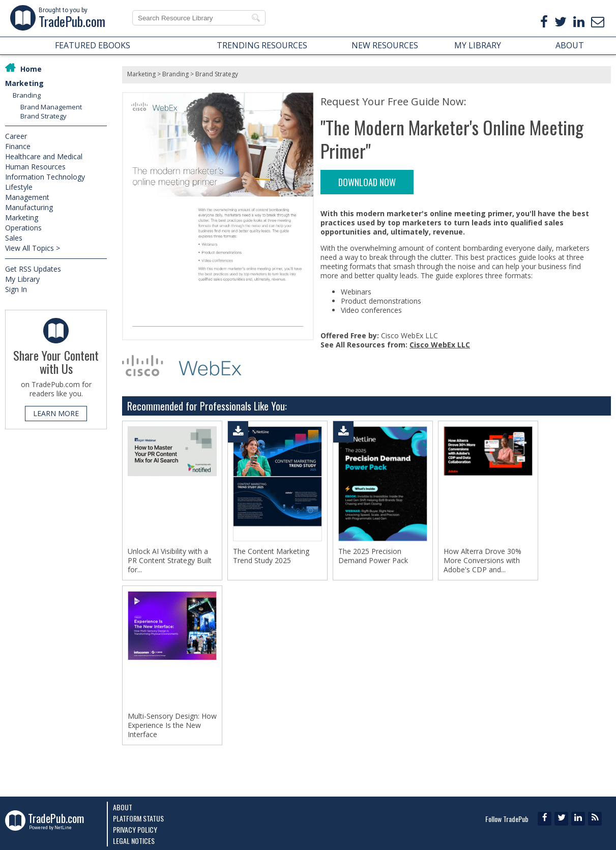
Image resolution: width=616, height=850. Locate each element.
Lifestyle (19, 187)
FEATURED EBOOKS (93, 45)
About (123, 807)
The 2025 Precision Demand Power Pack (373, 556)
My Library (22, 279)
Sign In (16, 289)
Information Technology (45, 177)
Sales (14, 238)
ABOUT (570, 45)
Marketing (24, 83)
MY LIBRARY (478, 45)
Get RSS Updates (33, 269)
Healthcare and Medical (44, 156)
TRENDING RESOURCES (262, 45)
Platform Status (138, 818)
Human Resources (35, 167)
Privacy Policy (135, 829)
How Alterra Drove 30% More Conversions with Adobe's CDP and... (482, 561)
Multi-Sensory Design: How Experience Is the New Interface (172, 725)
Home (31, 69)
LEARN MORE (56, 413)
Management (27, 197)
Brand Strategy (43, 116)
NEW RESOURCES (385, 45)
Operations (23, 228)
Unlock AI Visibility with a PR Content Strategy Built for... (170, 561)
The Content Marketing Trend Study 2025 (271, 556)
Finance (18, 146)
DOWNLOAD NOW (367, 182)
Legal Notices (134, 841)
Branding (27, 95)
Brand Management (51, 107)
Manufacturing (29, 207)
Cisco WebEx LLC (440, 345)
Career (16, 136)
